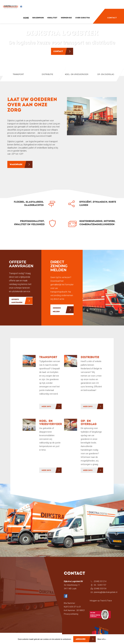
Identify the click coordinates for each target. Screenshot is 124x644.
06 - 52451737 (100, 585)
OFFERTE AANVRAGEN (17, 301)
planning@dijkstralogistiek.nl (106, 592)
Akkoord (81, 639)
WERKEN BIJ (66, 18)
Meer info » (102, 639)
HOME (26, 18)
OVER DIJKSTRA (83, 18)
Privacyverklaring (71, 614)
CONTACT (112, 18)
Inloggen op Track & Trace (101, 601)
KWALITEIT (52, 18)
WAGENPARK (38, 18)
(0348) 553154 (100, 589)
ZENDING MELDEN (57, 310)
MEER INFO (46, 407)
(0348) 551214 (100, 581)
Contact (58, 52)
